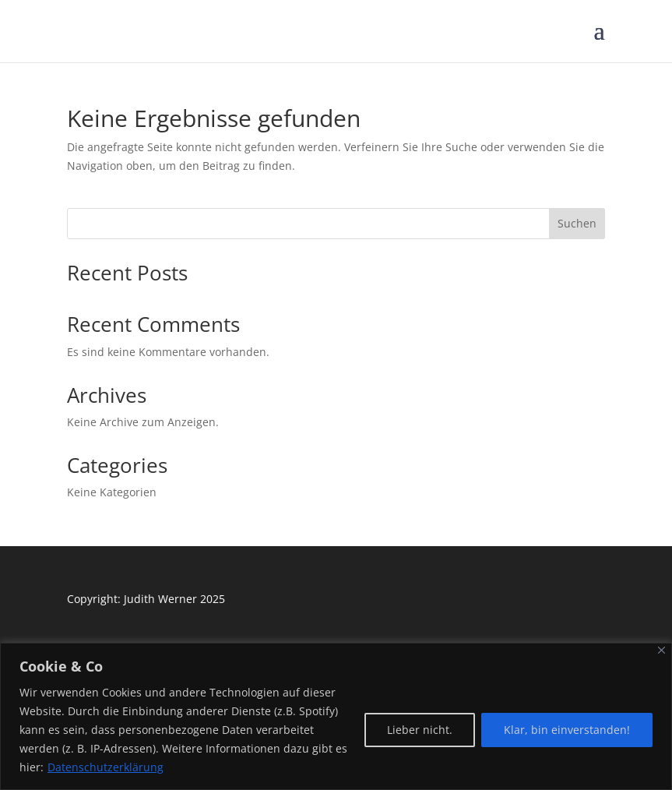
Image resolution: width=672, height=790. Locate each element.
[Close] (661, 650)
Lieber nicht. (420, 730)
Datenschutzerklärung (106, 767)
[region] (336, 716)
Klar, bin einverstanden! (567, 730)
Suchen (577, 223)
